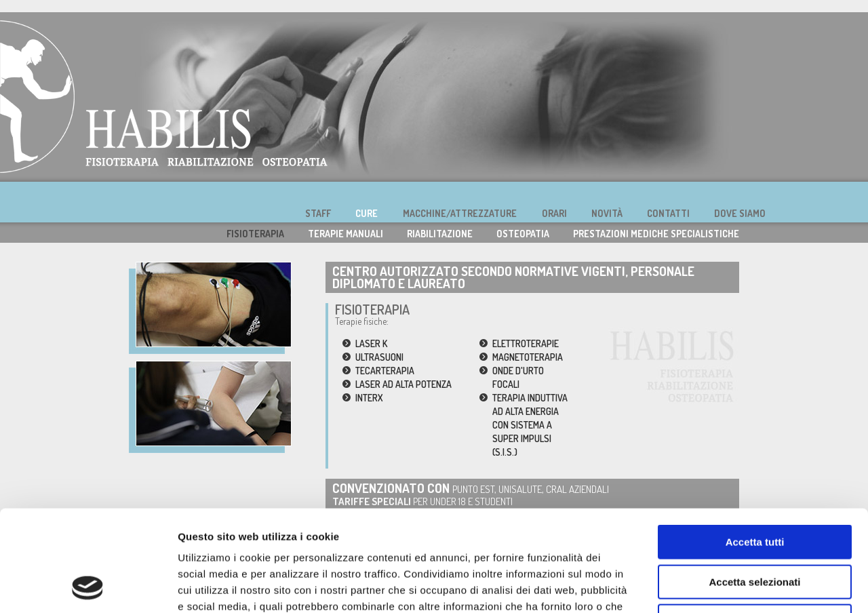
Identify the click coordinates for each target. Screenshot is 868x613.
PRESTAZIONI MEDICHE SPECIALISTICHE (656, 234)
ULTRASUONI (379, 357)
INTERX (369, 398)
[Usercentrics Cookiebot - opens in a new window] (88, 587)
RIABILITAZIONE (440, 234)
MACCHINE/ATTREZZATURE (460, 213)
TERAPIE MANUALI (346, 234)
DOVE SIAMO (740, 213)
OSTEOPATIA (523, 234)
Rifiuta (755, 527)
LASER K (371, 343)
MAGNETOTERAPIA (528, 357)
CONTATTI (668, 213)
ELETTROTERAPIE (526, 343)
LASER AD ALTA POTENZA (403, 384)
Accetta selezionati (754, 487)
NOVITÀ (607, 213)
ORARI (554, 213)
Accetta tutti (755, 447)
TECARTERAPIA (385, 371)
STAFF (318, 213)
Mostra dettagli (713, 586)
